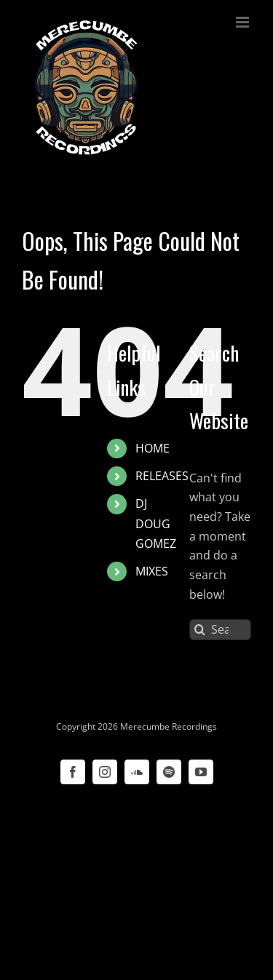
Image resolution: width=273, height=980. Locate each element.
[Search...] (220, 630)
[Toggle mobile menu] (244, 22)
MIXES (152, 571)
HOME (153, 448)
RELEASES (162, 476)
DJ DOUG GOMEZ (156, 523)
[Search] (200, 630)
